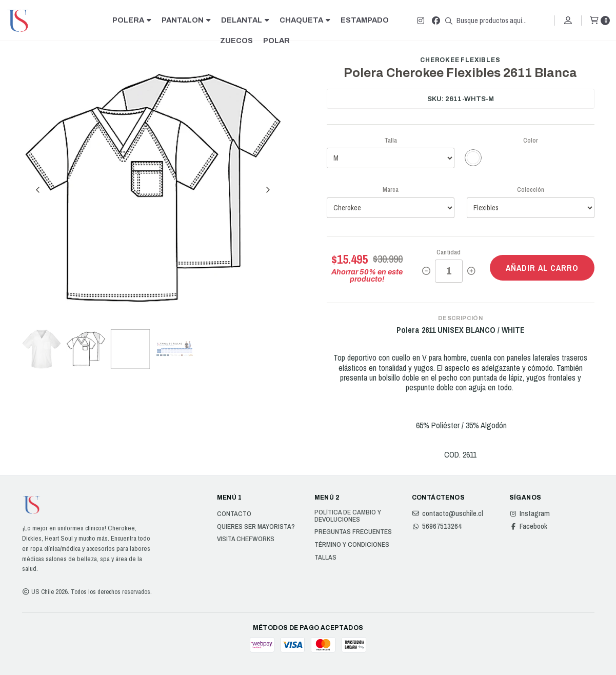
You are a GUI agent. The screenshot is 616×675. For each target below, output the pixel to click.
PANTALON (186, 20)
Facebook (528, 526)
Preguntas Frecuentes (353, 532)
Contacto (234, 514)
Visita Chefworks (246, 539)
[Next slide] (268, 190)
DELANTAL (245, 20)
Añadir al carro (542, 268)
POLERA (132, 20)
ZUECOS (236, 41)
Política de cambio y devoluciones (348, 516)
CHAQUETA (305, 20)
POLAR (276, 41)
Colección (531, 190)
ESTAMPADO (365, 20)
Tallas (325, 558)
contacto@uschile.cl (448, 513)
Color (531, 140)
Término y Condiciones (352, 545)
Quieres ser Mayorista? (256, 527)
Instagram (530, 513)
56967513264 (437, 526)
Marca (391, 190)
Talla (391, 140)
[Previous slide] (38, 190)
